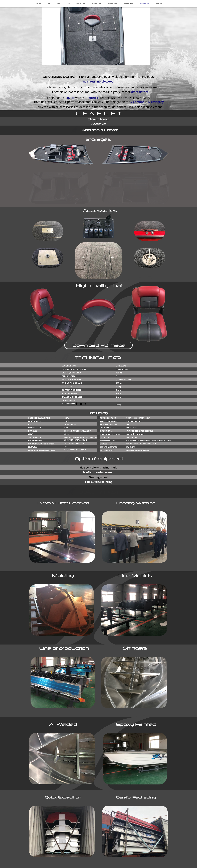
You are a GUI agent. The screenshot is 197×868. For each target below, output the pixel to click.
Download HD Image (99, 345)
